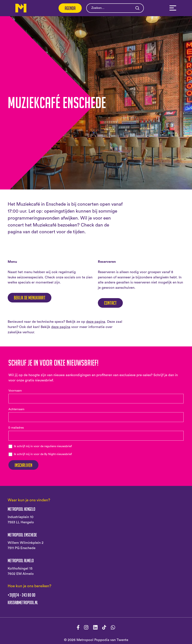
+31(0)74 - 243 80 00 (21, 595)
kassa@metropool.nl (23, 603)
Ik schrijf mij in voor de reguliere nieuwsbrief (43, 446)
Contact (110, 303)
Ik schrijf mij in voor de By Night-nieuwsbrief (43, 454)
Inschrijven (23, 465)
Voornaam (15, 391)
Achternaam (16, 409)
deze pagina (96, 322)
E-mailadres (16, 428)
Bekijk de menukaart (30, 298)
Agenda (70, 8)
